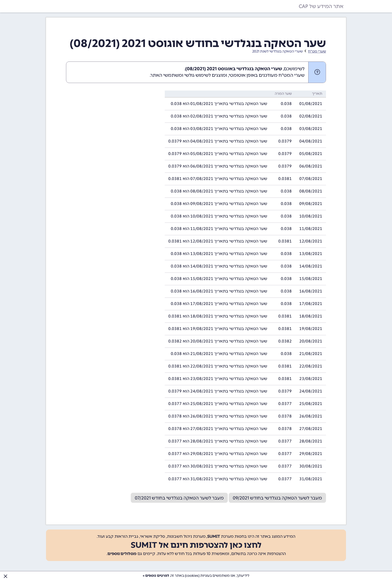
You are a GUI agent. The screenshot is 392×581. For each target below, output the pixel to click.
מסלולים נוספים (122, 554)
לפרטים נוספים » (156, 576)
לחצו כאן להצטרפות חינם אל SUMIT (196, 545)
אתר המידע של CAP (321, 6)
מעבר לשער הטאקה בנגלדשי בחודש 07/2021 (179, 498)
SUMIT (214, 536)
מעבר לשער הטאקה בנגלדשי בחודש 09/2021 (277, 498)
